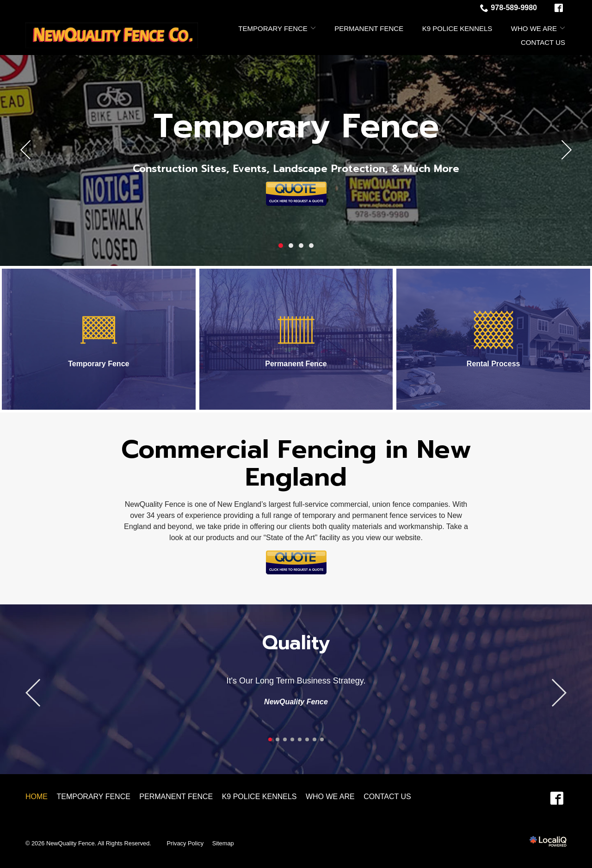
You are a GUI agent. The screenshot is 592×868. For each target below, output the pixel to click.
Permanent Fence (369, 28)
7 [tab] (314, 739)
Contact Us (543, 42)
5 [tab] (300, 739)
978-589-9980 (509, 8)
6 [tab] (307, 739)
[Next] (566, 150)
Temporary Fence (273, 28)
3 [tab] (301, 246)
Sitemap (223, 843)
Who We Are (534, 28)
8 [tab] (322, 739)
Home (37, 797)
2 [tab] (291, 246)
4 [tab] (311, 246)
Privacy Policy (185, 843)
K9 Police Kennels (457, 28)
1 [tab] (281, 246)
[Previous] (26, 150)
